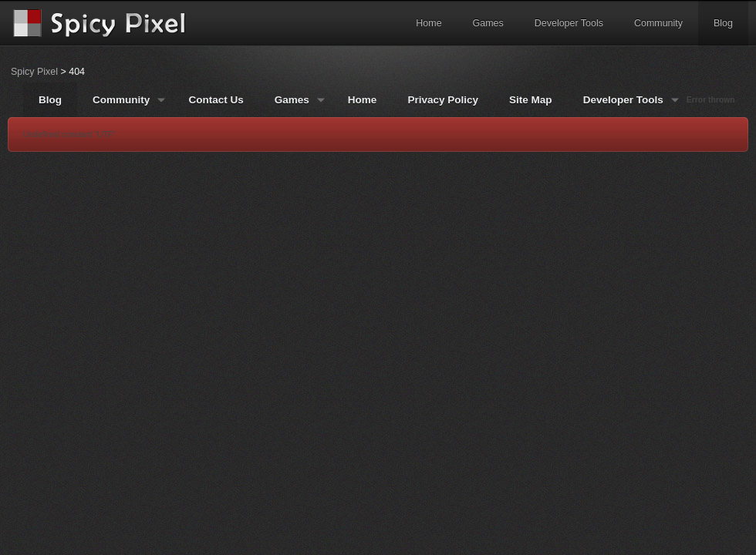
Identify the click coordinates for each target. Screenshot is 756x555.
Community (658, 23)
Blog (723, 23)
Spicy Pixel (34, 72)
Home (429, 23)
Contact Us (216, 100)
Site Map (531, 100)
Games (488, 23)
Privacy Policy (443, 100)
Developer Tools (569, 23)
